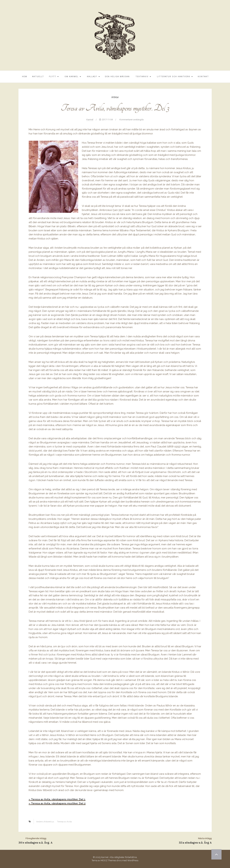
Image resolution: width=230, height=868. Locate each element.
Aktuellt (38, 77)
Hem (24, 77)
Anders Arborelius (45, 822)
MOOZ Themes (108, 860)
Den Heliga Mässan (117, 77)
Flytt (54, 77)
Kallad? (93, 77)
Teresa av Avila (64, 822)
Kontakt (203, 77)
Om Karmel (72, 77)
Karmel (90, 120)
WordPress (133, 860)
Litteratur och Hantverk (174, 77)
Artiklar (115, 97)
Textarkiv (143, 77)
